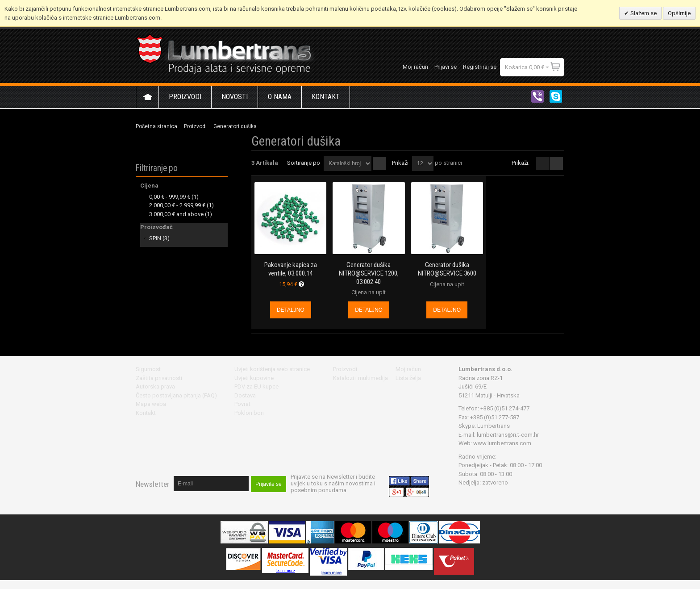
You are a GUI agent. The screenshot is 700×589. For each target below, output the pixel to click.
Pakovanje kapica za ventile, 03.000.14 (291, 269)
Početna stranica (156, 126)
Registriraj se (480, 67)
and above (176, 214)
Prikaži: (521, 163)
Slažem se (643, 13)
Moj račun (415, 67)
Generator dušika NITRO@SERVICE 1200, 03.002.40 (369, 273)
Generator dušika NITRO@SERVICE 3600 (447, 269)
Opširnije (679, 13)
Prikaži (400, 163)
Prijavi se (446, 67)
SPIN (155, 238)
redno (556, 163)
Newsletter (152, 484)
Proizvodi (195, 126)
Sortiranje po (304, 163)
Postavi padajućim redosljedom (379, 163)
